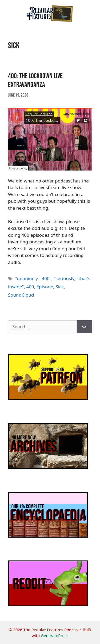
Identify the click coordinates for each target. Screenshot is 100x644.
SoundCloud (21, 295)
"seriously (64, 278)
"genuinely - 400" (33, 278)
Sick (60, 287)
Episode (45, 287)
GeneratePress (55, 635)
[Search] (84, 327)
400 (30, 287)
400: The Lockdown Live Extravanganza (35, 80)
